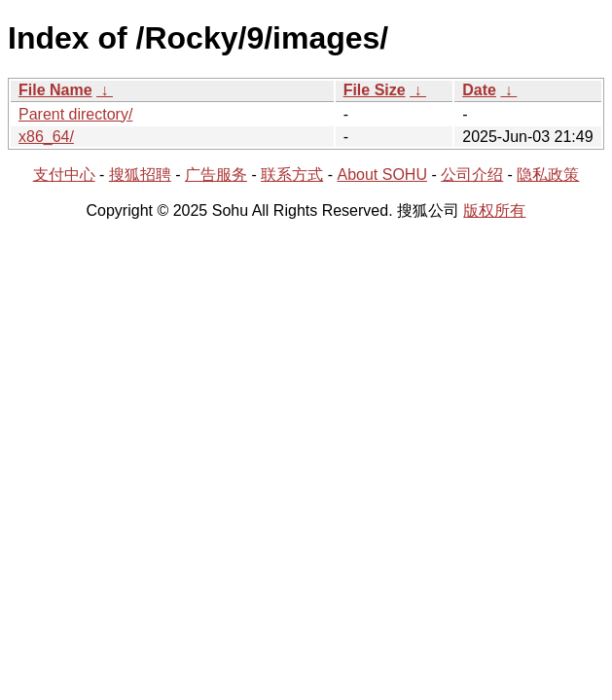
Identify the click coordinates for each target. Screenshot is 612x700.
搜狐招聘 (140, 175)
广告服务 (216, 175)
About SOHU (381, 175)
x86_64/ (46, 137)
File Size (375, 90)
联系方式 (292, 175)
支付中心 (64, 175)
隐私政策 (548, 175)
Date (479, 90)
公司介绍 (472, 175)
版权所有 (494, 210)
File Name (55, 90)
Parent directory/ (75, 114)
